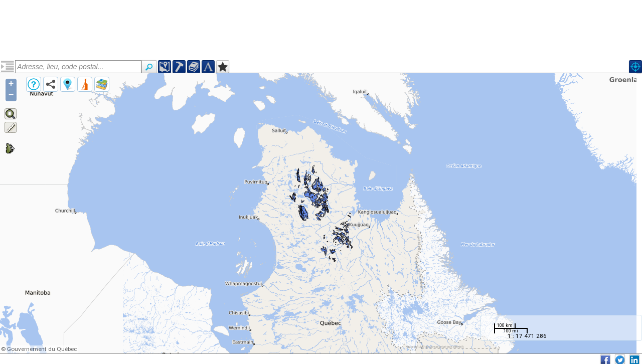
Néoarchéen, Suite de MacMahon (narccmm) (67, 104)
